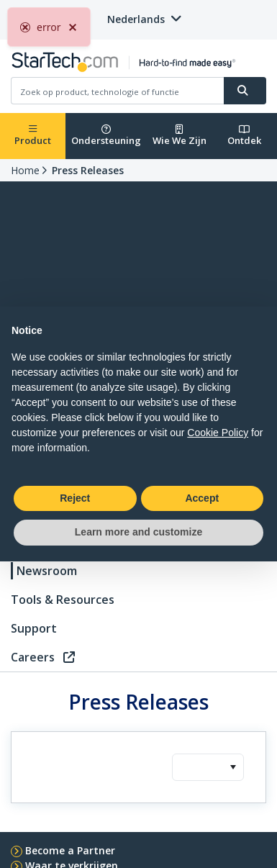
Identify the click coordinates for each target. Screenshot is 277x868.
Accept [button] (202, 498)
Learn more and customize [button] (138, 532)
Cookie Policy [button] (218, 433)
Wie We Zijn (180, 136)
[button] (233, 767)
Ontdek (244, 136)
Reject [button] (75, 498)
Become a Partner (70, 850)
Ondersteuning (106, 136)
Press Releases (88, 170)
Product (33, 136)
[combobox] (208, 767)
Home (25, 170)
